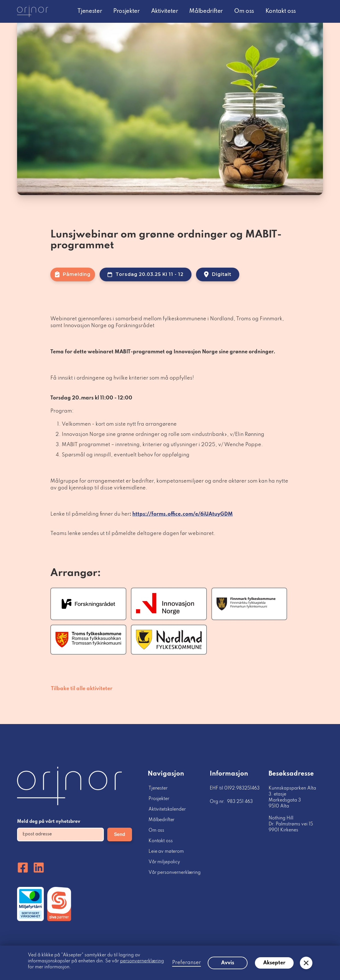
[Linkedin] (39, 868)
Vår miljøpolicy (164, 862)
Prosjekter (126, 11)
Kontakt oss (281, 11)
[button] (306, 963)
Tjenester (90, 11)
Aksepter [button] (274, 963)
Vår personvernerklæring (175, 873)
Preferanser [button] (187, 963)
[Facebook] (23, 868)
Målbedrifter (206, 11)
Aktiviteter (165, 11)
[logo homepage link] (33, 11)
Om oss (244, 11)
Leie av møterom (166, 852)
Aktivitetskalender (167, 809)
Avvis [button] (228, 963)
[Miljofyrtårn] (30, 904)
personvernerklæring (142, 961)
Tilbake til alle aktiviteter (82, 689)
